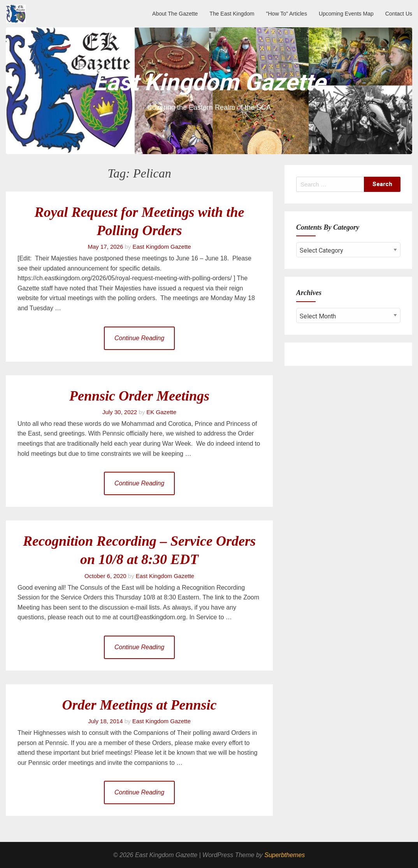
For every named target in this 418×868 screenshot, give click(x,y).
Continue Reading (139, 338)
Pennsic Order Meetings (139, 396)
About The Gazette (175, 14)
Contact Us (399, 14)
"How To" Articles (287, 14)
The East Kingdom (232, 14)
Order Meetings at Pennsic (139, 705)
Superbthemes (285, 855)
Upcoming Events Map (346, 14)
